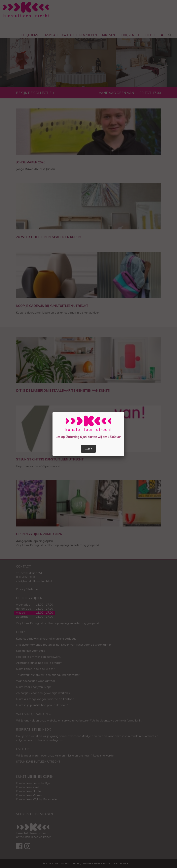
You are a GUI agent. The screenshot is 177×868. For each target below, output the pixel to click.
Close (88, 449)
